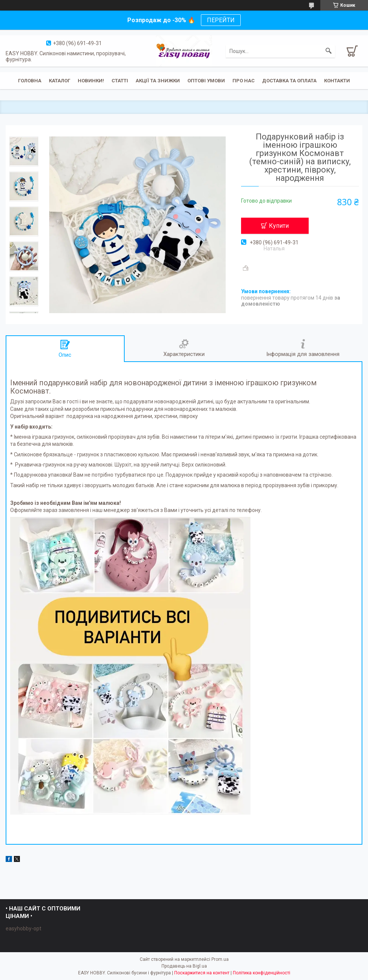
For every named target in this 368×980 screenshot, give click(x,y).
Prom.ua (220, 959)
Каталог (60, 81)
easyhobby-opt (23, 929)
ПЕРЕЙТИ (221, 20)
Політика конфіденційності (262, 973)
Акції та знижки (158, 81)
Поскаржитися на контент (202, 973)
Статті (120, 81)
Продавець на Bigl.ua (184, 966)
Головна (30, 81)
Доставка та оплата (289, 81)
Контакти (337, 81)
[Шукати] (329, 51)
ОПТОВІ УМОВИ (206, 81)
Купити (279, 226)
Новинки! (91, 81)
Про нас (244, 81)
